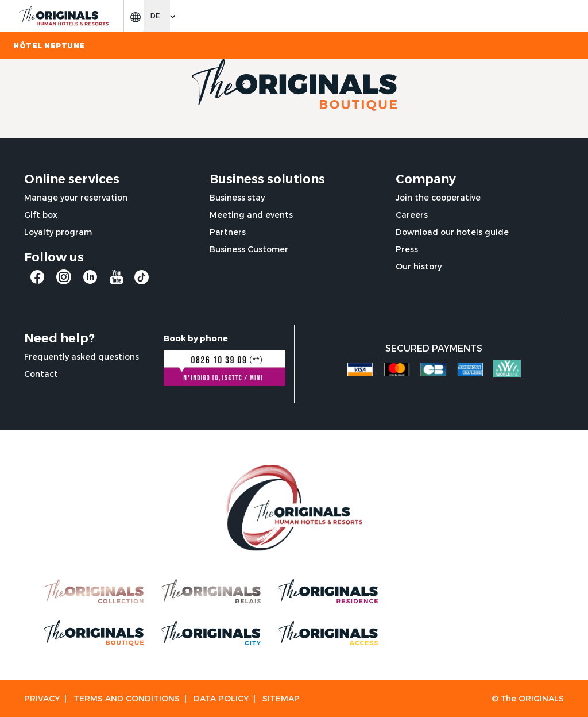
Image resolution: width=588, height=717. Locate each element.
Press (407, 249)
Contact (41, 374)
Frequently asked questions (82, 356)
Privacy (42, 698)
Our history (419, 266)
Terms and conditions (127, 698)
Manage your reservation (76, 197)
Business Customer (249, 249)
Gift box (41, 215)
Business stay (237, 197)
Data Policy (221, 698)
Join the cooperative (438, 197)
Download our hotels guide (452, 232)
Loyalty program (58, 232)
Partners (228, 232)
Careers (412, 215)
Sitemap (281, 698)
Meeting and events (251, 215)
